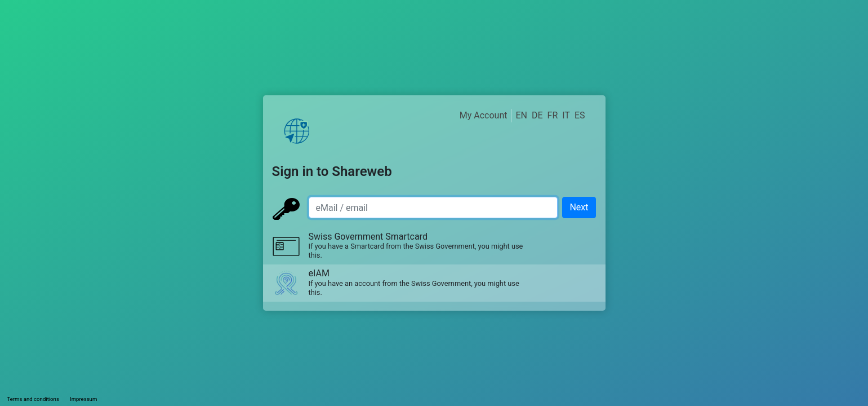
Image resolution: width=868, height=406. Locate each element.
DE (537, 115)
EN (521, 115)
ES (580, 115)
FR (553, 115)
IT (566, 115)
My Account (484, 115)
